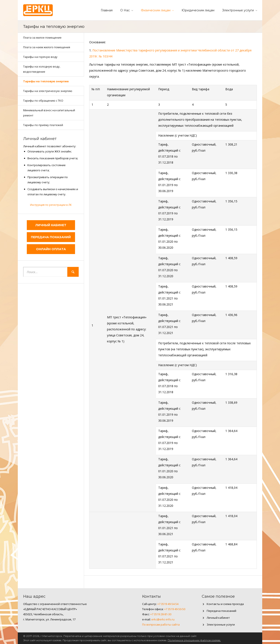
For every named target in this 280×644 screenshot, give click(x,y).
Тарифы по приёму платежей (43, 125)
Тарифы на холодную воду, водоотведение (42, 69)
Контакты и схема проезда (225, 604)
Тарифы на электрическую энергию (48, 91)
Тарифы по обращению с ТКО (43, 101)
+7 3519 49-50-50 (175, 609)
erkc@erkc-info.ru (163, 619)
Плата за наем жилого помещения (47, 47)
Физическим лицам (156, 10)
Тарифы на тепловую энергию (46, 81)
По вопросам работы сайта (161, 624)
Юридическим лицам (198, 10)
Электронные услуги (238, 10)
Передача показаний (51, 237)
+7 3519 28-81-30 (161, 614)
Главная (107, 10)
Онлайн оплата (51, 249)
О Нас (125, 10)
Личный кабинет (51, 225)
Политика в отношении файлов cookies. (194, 640)
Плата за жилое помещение (42, 38)
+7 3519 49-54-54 (168, 604)
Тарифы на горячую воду (40, 57)
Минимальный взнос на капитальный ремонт (49, 113)
